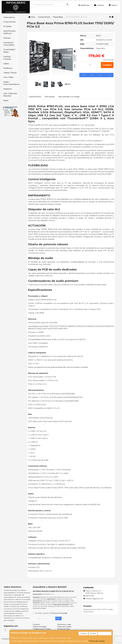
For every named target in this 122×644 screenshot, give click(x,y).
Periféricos (8, 68)
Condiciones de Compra (42, 629)
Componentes (9, 22)
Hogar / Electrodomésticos (11, 83)
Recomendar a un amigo (69, 97)
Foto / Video (8, 77)
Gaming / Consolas (7, 58)
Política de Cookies (97, 641)
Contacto (99, 5)
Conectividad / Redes (9, 51)
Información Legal (64, 624)
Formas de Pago (63, 629)
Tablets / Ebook (10, 73)
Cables (6, 64)
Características (35, 97)
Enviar (58, 618)
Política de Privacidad (39, 608)
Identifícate (84, 5)
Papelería (7, 89)
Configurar (83, 633)
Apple (6, 100)
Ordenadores (9, 17)
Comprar (107, 65)
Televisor (7, 38)
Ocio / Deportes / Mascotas (10, 95)
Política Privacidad (40, 627)
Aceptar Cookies (105, 633)
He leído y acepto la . (51, 613)
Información (50, 97)
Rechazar (93, 633)
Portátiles (7, 26)
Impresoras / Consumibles (9, 44)
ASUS (98, 36)
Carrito (113, 5)
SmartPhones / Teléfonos (10, 32)
